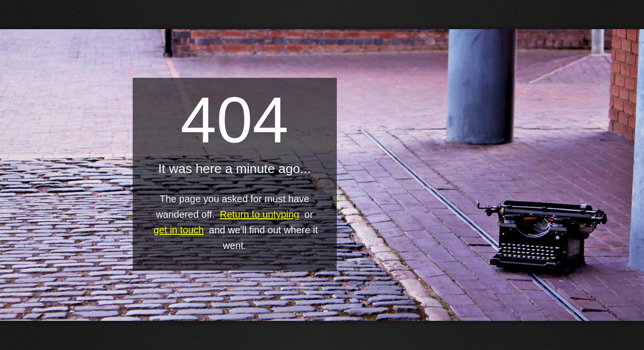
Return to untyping (259, 214)
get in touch (179, 230)
